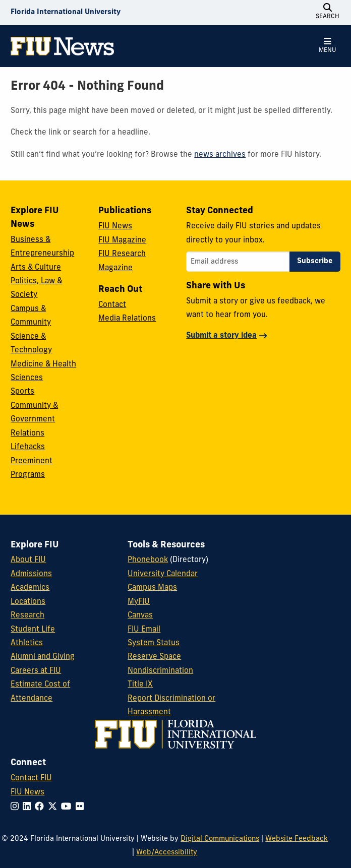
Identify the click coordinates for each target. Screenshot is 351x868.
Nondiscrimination (160, 671)
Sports (22, 392)
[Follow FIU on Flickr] (82, 807)
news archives (220, 155)
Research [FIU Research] (27, 616)
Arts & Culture (36, 268)
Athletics (27, 643)
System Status (154, 643)
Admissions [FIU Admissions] (31, 574)
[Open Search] (328, 13)
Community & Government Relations (34, 420)
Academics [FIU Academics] (30, 588)
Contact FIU (31, 779)
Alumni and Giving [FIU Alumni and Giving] (43, 657)
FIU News (115, 227)
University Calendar (163, 574)
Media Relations (127, 319)
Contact (112, 305)
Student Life (33, 630)
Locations (28, 602)
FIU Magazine (122, 241)
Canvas (140, 616)
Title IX (140, 685)
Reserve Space (154, 657)
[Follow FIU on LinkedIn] (29, 807)
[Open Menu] (328, 46)
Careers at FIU (36, 671)
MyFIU (139, 602)
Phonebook (148, 560)
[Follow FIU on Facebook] (41, 807)
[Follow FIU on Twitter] (54, 807)
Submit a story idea (221, 336)
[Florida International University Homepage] (66, 13)
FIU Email (144, 630)
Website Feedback (297, 839)
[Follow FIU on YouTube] (68, 807)
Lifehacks (28, 447)
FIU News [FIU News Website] (27, 793)
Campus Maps (152, 588)
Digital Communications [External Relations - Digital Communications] (220, 839)
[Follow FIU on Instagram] (17, 807)
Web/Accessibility (167, 853)
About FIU (28, 560)
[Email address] (238, 262)
